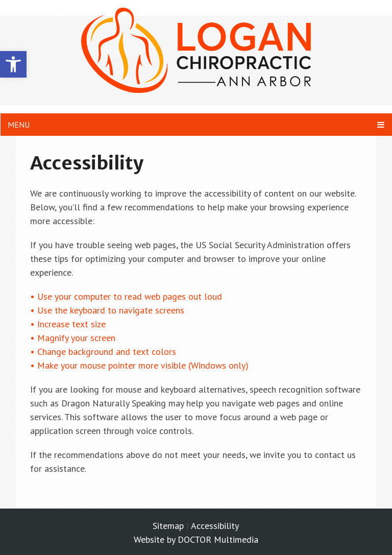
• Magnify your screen (74, 338)
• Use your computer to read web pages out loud (127, 296)
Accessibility (215, 526)
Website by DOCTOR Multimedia (196, 539)
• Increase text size (69, 324)
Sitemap (168, 526)
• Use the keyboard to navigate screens (108, 310)
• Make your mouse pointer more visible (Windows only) (139, 365)
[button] (13, 64)
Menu (19, 125)
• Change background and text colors (104, 352)
